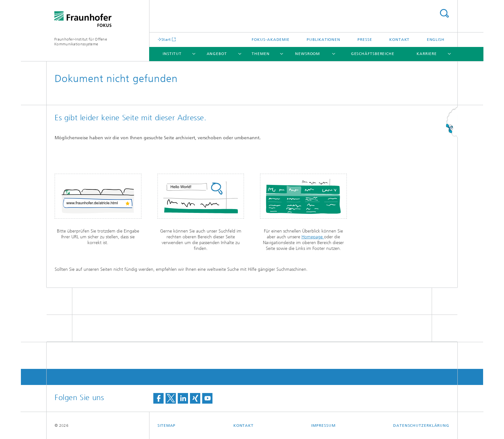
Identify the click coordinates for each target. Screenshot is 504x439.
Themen (261, 54)
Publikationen (324, 40)
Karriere (427, 54)
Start (166, 39)
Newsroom (307, 54)
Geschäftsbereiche (373, 54)
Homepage (313, 237)
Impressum (323, 425)
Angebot (217, 54)
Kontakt (399, 40)
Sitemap (166, 425)
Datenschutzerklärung (421, 425)
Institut (172, 54)
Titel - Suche (444, 13)
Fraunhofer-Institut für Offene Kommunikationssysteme (81, 42)
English (436, 40)
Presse (365, 40)
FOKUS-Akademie (271, 40)
